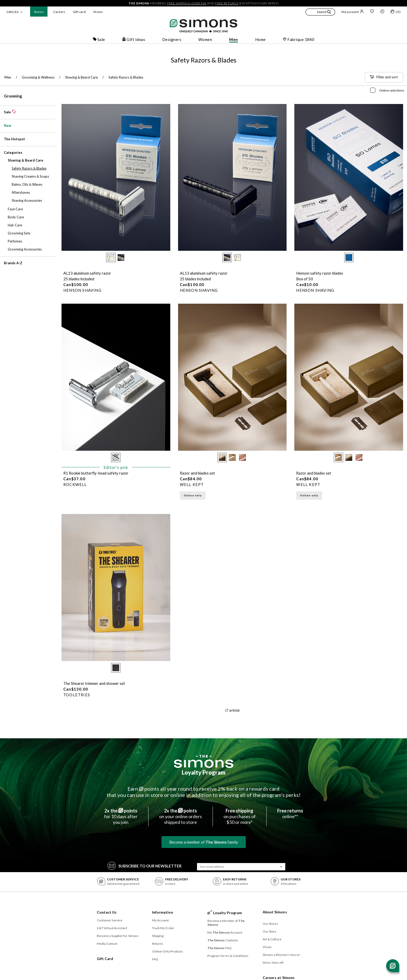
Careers (59, 12)
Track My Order (163, 928)
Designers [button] (172, 39)
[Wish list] (372, 12)
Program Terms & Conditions (228, 956)
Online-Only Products (168, 951)
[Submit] (281, 867)
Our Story (270, 931)
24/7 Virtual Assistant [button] (112, 928)
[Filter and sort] (384, 77)
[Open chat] (393, 966)
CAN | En (13, 12)
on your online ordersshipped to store (181, 816)
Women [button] (205, 39)
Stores (39, 12)
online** (290, 814)
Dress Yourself (273, 962)
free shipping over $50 (187, 3)
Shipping (158, 936)
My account (353, 12)
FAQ (155, 959)
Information (163, 912)
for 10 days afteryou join (121, 816)
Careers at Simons (279, 978)
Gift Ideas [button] (134, 39)
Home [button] (260, 39)
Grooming (13, 96)
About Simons (275, 912)
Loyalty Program (204, 772)
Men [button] (233, 39)
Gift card (79, 12)
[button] (320, 13)
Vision (98, 12)
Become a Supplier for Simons (118, 936)
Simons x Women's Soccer (281, 955)
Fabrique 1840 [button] (299, 39)
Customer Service (110, 920)
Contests (223, 940)
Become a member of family (204, 842)
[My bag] (396, 12)
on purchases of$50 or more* (240, 816)
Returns (158, 944)
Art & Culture (272, 939)
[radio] (111, 258)
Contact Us (107, 912)
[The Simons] (204, 761)
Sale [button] (99, 39)
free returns (227, 3)
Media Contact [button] (107, 944)
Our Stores (270, 924)
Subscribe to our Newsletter (144, 866)
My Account (161, 920)
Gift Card (105, 959)
